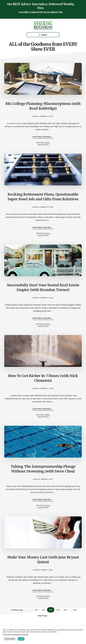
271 (37, 610)
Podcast (47, 143)
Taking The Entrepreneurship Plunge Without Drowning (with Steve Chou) (43, 469)
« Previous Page (16, 611)
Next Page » (43, 616)
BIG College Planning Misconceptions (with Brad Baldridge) (43, 106)
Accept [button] (21, 639)
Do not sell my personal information (16, 634)
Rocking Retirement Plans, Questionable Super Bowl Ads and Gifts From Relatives (43, 197)
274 (58, 610)
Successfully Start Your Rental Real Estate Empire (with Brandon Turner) (43, 287)
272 (44, 610)
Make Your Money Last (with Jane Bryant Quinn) (43, 560)
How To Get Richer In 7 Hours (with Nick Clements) (43, 378)
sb (48, 145)
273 (51, 610)
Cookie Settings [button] (10, 639)
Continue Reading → (43, 137)
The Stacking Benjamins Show (43, 25)
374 (75, 610)
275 (66, 610)
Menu (44, 35)
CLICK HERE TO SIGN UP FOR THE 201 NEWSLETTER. (41, 12)
